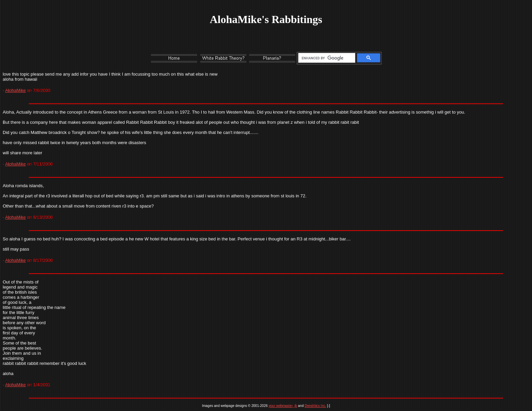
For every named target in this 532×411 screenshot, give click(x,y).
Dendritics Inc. (315, 406)
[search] (326, 58)
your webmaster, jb (283, 406)
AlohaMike (15, 90)
